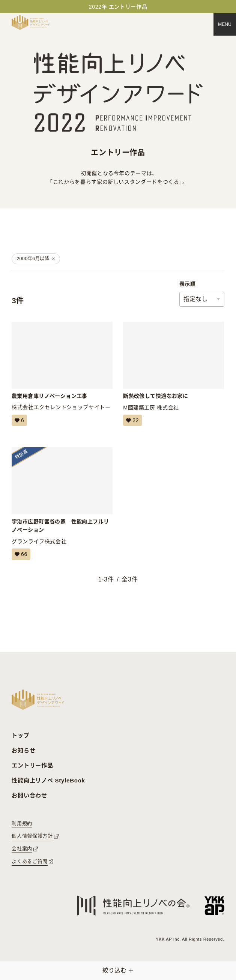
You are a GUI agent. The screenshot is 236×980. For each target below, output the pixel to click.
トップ (20, 735)
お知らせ (23, 750)
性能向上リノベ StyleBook (48, 780)
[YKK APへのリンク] (214, 906)
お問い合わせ (29, 795)
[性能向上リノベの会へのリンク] (133, 906)
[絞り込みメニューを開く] (118, 971)
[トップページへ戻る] (31, 22)
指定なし (195, 299)
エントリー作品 (32, 765)
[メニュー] (225, 24)
